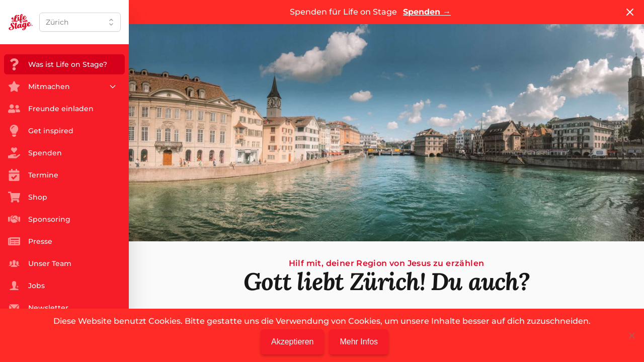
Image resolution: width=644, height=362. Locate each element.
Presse (30, 241)
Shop (28, 197)
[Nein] (631, 335)
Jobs (26, 286)
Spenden (427, 12)
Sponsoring (39, 219)
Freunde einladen (51, 109)
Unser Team (40, 263)
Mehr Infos (359, 342)
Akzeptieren (293, 342)
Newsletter (38, 308)
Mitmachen (62, 86)
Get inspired (41, 131)
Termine (33, 175)
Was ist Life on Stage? (58, 64)
